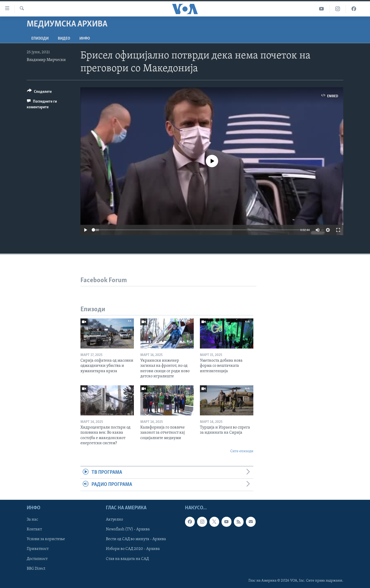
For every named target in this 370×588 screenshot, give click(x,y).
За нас (32, 520)
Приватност (38, 549)
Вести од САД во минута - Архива (136, 539)
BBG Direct (36, 568)
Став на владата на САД (127, 559)
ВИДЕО (64, 39)
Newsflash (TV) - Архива (128, 529)
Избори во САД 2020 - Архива (133, 549)
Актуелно (114, 520)
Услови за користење (46, 539)
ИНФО (85, 39)
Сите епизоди (242, 451)
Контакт (34, 529)
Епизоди (40, 39)
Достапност (37, 559)
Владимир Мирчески (46, 60)
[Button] (39, 92)
